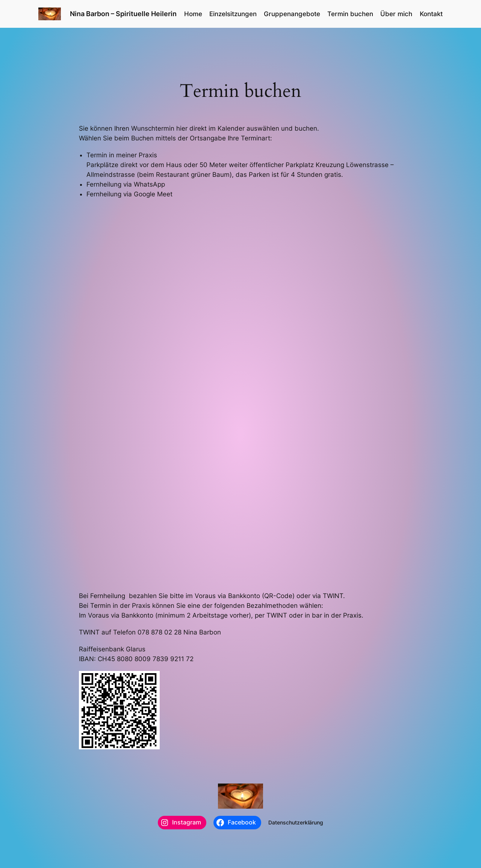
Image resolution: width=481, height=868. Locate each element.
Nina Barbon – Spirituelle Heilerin (123, 14)
